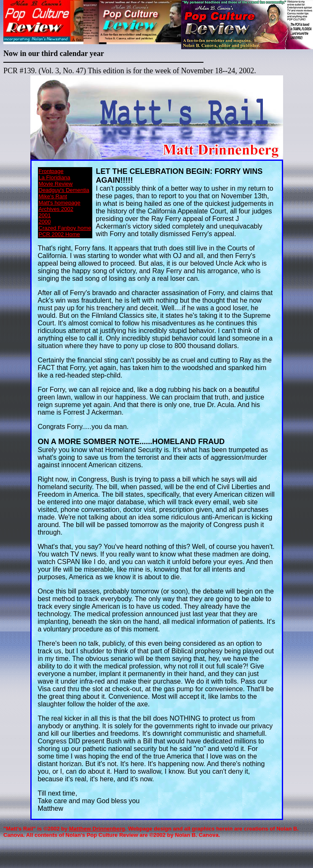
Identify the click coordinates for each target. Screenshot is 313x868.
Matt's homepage (60, 203)
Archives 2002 (56, 209)
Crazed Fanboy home (65, 228)
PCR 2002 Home (59, 234)
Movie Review (56, 184)
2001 (45, 215)
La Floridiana (55, 177)
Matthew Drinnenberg (97, 829)
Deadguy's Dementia (64, 190)
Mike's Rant (53, 196)
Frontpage (51, 171)
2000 (45, 222)
